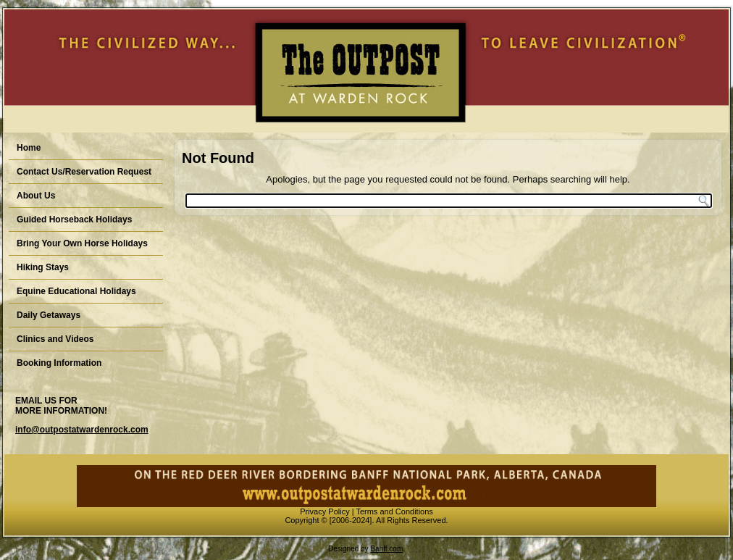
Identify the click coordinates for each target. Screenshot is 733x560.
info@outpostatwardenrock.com (82, 430)
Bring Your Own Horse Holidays (82, 243)
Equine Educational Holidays (76, 291)
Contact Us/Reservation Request (84, 172)
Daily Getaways (49, 315)
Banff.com (386, 549)
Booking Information (59, 363)
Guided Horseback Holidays (74, 220)
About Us (36, 196)
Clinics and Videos (55, 339)
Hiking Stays (43, 267)
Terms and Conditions (394, 511)
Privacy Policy (324, 511)
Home (29, 148)
